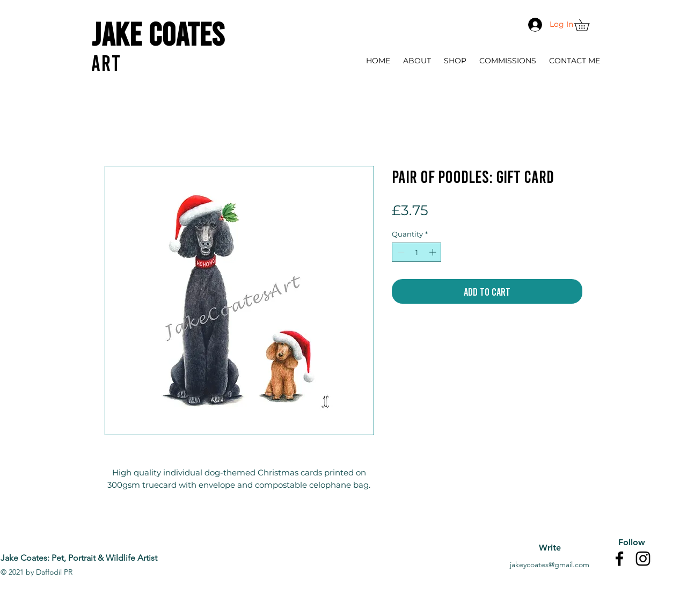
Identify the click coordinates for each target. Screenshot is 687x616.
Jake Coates (158, 33)
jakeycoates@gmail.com (550, 564)
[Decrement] (400, 252)
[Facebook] (619, 559)
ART (106, 62)
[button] (588, 25)
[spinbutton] (417, 252)
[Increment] (434, 252)
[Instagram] (643, 559)
